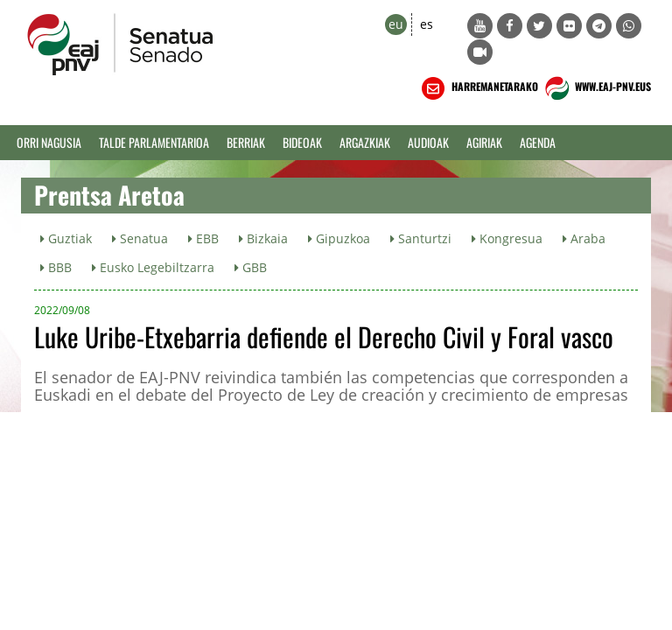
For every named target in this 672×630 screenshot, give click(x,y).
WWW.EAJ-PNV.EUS (596, 88)
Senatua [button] (140, 238)
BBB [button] (56, 267)
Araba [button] (584, 238)
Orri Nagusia (49, 142)
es (427, 24)
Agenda (538, 142)
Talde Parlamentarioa (154, 142)
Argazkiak (365, 142)
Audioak (428, 142)
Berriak (246, 142)
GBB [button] (251, 267)
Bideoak (302, 142)
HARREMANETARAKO (478, 88)
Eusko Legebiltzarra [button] (153, 267)
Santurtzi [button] (421, 238)
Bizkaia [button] (263, 238)
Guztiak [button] (66, 238)
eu (396, 24)
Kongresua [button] (507, 238)
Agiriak (484, 142)
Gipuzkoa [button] (339, 238)
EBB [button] (203, 238)
